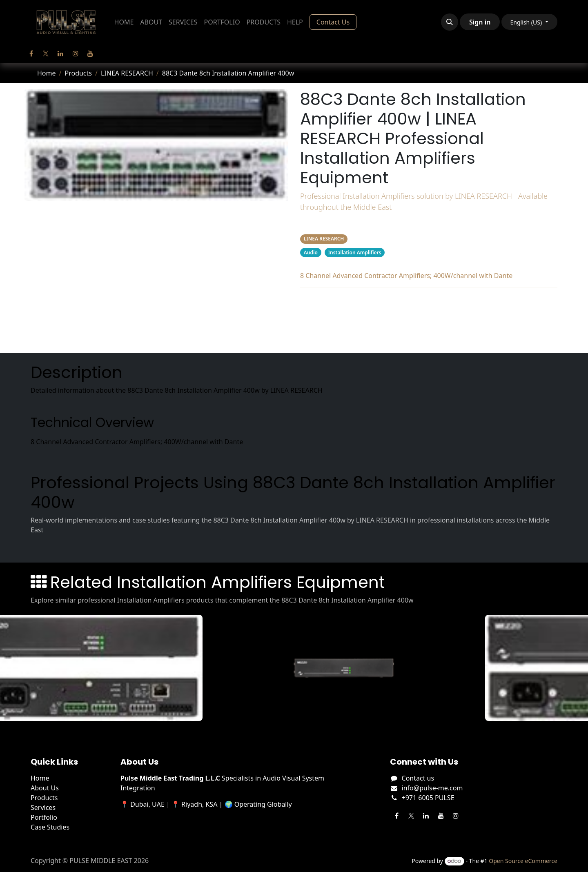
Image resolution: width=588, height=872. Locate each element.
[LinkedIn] (60, 53)
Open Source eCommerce (523, 861)
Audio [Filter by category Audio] (311, 252)
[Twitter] (46, 53)
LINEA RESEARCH (127, 73)
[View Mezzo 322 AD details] (349, 668)
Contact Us (333, 22)
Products (78, 73)
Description (429, 302)
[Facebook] (31, 53)
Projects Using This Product (429, 318)
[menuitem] (124, 22)
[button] (450, 22)
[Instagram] (76, 53)
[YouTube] (90, 53)
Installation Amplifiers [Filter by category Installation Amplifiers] (355, 252)
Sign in (480, 22)
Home (47, 73)
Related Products (429, 335)
